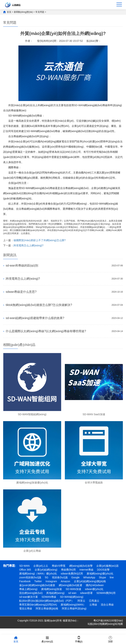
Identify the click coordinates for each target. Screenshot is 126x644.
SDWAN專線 (49, 597)
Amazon (65, 581)
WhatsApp (89, 577)
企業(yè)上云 (41, 566)
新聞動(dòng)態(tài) (23, 12)
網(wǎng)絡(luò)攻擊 (81, 566)
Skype (103, 577)
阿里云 (81, 601)
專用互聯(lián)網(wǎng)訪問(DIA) (38, 605)
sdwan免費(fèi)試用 (72, 574)
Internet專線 (86, 570)
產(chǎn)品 (47, 639)
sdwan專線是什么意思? (21, 292)
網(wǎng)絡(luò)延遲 (70, 585)
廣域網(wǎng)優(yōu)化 (100, 574)
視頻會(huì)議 (60, 577)
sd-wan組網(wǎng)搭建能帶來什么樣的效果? (35, 318)
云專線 (93, 605)
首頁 (9, 12)
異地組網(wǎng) (55, 593)
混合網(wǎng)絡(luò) (31, 593)
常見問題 (40, 12)
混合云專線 (107, 605)
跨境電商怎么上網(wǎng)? (28, 245)
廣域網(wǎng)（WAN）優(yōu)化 (38, 574)
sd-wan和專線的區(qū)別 (22, 265)
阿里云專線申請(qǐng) (74, 608)
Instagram (51, 581)
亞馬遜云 (94, 601)
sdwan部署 (86, 593)
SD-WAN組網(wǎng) (72, 597)
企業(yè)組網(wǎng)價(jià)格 (90, 581)
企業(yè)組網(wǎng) (46, 570)
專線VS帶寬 (59, 566)
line (112, 577)
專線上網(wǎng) (28, 589)
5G (47, 577)
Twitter (38, 581)
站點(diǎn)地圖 (96, 624)
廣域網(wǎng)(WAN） (73, 605)
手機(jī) (79, 639)
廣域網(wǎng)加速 (51, 589)
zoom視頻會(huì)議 (30, 577)
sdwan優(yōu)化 (94, 589)
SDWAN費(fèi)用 (106, 593)
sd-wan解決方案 (28, 597)
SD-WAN (79, 105)
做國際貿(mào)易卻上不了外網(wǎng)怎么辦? (40, 240)
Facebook (25, 581)
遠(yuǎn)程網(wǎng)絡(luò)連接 (37, 585)
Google (75, 577)
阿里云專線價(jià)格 (47, 608)
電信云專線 (26, 608)
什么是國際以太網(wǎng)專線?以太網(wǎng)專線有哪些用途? (46, 331)
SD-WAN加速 (73, 589)
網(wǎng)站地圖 (114, 624)
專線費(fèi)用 (68, 570)
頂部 (110, 639)
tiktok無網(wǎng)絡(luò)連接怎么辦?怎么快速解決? (39, 305)
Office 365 (25, 570)
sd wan (72, 593)
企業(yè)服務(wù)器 (107, 566)
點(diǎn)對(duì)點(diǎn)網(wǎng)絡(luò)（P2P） (46, 601)
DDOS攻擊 (103, 570)
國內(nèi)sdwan (95, 585)
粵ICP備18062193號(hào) (108, 621)
